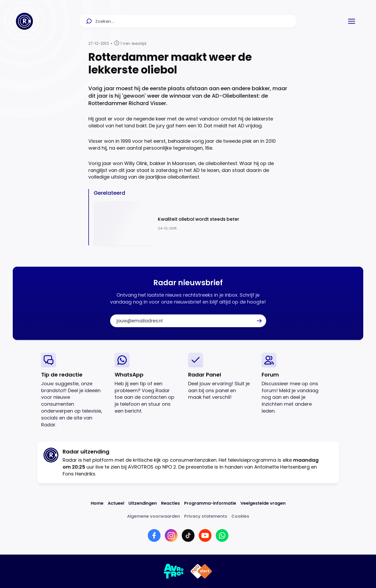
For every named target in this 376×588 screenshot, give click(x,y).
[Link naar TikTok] (188, 535)
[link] (74, 390)
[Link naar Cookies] (240, 516)
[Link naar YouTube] (205, 535)
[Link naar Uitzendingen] (143, 503)
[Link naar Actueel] (116, 503)
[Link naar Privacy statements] (206, 516)
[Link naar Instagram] (171, 535)
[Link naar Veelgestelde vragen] (263, 503)
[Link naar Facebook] (154, 535)
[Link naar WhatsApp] (222, 535)
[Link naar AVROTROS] (174, 571)
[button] (352, 21)
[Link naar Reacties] (170, 503)
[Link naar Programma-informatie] (210, 503)
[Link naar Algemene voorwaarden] (154, 516)
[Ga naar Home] (24, 21)
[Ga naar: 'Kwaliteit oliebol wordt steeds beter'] (191, 223)
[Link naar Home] (97, 503)
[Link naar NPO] (201, 571)
